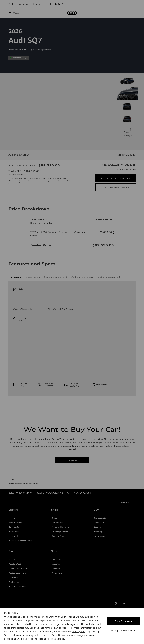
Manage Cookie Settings (123, 631)
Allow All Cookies (123, 621)
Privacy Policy (79, 631)
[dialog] (72, 626)
